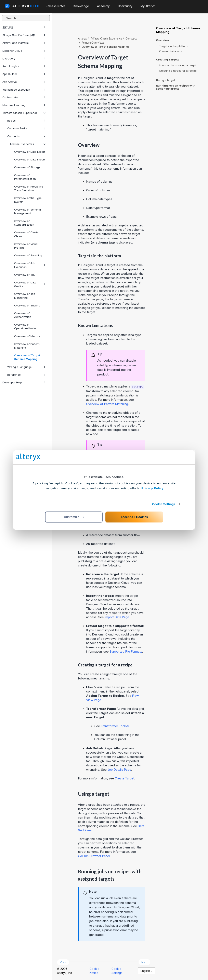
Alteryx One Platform (24, 43)
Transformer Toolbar (115, 726)
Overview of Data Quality (30, 284)
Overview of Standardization (24, 223)
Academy (103, 6)
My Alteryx (148, 6)
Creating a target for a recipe (178, 71)
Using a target (166, 80)
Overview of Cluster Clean (27, 234)
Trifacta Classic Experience (24, 113)
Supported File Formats (126, 651)
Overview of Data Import (30, 159)
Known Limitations (171, 51)
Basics (26, 121)
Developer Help (24, 382)
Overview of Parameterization (25, 177)
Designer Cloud (24, 51)
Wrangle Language (26, 367)
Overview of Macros (27, 336)
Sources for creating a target (178, 65)
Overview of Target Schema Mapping (27, 357)
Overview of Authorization (23, 315)
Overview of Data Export (30, 152)
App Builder (24, 74)
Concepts (26, 136)
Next (144, 962)
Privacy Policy (152, 488)
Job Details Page (119, 770)
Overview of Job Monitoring (25, 296)
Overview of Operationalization (26, 326)
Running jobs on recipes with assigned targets (176, 87)
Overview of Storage (27, 167)
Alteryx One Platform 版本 (24, 35)
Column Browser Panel (94, 856)
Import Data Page (117, 617)
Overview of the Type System (28, 200)
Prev (63, 962)
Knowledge (81, 6)
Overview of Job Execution (30, 265)
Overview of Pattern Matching (27, 346)
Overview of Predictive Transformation (29, 188)
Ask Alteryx (24, 82)
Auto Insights (24, 66)
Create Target (125, 778)
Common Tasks (26, 128)
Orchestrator (24, 97)
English (146, 971)
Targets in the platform (174, 46)
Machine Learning (24, 105)
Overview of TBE (25, 275)
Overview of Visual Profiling (26, 246)
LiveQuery (24, 58)
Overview (162, 40)
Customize (74, 517)
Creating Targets (168, 60)
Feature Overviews (28, 144)
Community (125, 6)
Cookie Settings (164, 504)
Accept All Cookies (134, 517)
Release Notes (56, 6)
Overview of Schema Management (28, 211)
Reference (26, 375)
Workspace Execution (24, 90)
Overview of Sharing (27, 305)
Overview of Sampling (28, 255)
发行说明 (24, 27)
